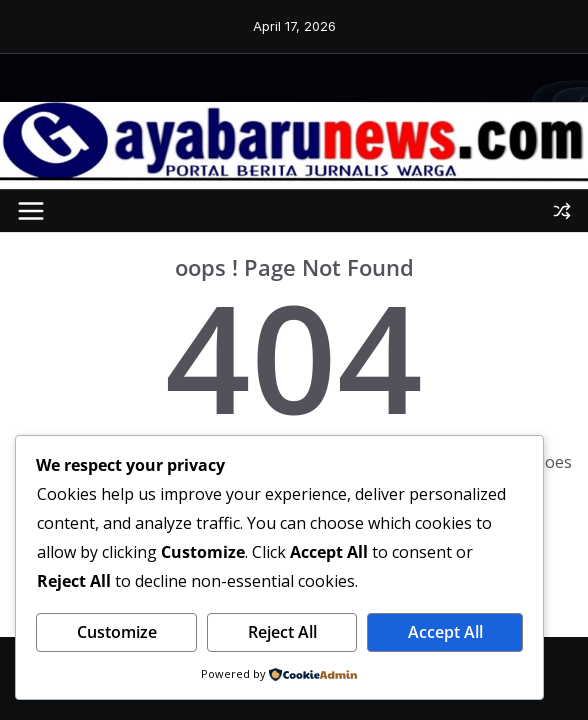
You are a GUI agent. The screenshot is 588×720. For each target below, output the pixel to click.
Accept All (445, 632)
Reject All (282, 632)
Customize (117, 632)
